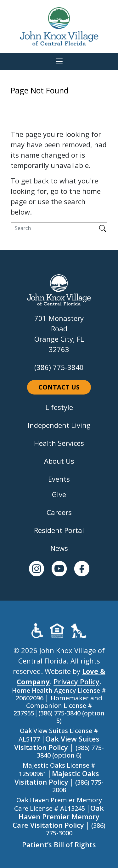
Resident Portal (59, 530)
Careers (59, 512)
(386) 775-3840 (59, 367)
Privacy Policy (76, 681)
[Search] (54, 228)
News (59, 548)
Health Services (59, 443)
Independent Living (59, 425)
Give (59, 494)
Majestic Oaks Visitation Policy (57, 778)
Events (59, 479)
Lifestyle (59, 407)
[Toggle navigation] (59, 61)
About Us (59, 461)
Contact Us (59, 387)
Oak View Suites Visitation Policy (57, 743)
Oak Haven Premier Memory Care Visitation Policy (58, 816)
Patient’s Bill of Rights (59, 844)
